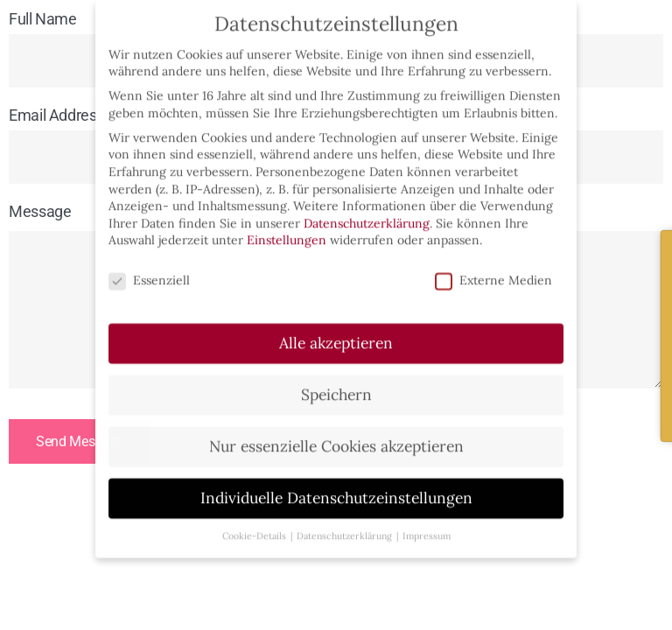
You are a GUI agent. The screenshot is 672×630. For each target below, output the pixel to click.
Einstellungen (287, 232)
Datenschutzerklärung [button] (344, 527)
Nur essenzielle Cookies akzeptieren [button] (336, 438)
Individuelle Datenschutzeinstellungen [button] (336, 490)
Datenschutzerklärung (367, 214)
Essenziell (149, 273)
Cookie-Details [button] (254, 527)
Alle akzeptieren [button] (336, 335)
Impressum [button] (427, 527)
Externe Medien (493, 273)
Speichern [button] (336, 386)
